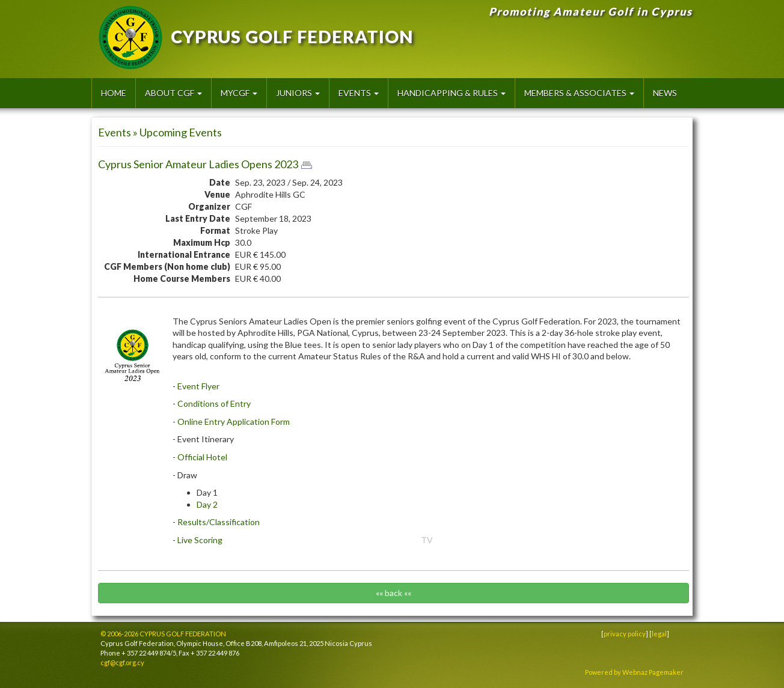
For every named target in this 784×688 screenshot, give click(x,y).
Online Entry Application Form (234, 422)
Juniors (298, 93)
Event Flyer (198, 386)
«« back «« (394, 593)
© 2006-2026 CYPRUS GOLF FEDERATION (163, 634)
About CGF (173, 93)
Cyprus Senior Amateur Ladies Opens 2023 (198, 164)
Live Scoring (200, 540)
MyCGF (239, 93)
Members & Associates (579, 93)
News (665, 93)
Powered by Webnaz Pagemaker (634, 672)
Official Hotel (202, 457)
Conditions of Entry (214, 403)
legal (659, 634)
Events (359, 93)
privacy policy (625, 634)
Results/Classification (219, 522)
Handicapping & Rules (452, 93)
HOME (114, 93)
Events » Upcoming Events (160, 132)
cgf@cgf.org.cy (122, 662)
